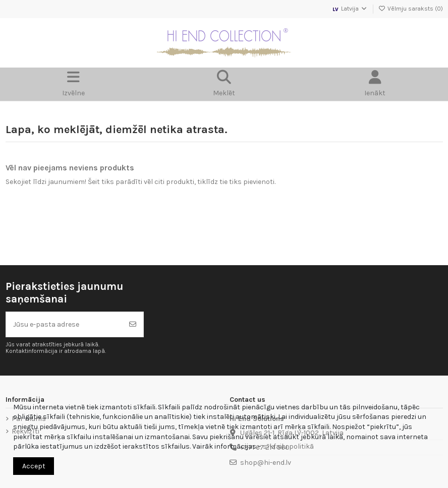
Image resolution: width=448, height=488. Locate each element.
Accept (34, 466)
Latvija (350, 9)
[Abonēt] (133, 324)
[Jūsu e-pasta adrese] (65, 324)
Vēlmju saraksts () (411, 9)
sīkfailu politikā (288, 446)
